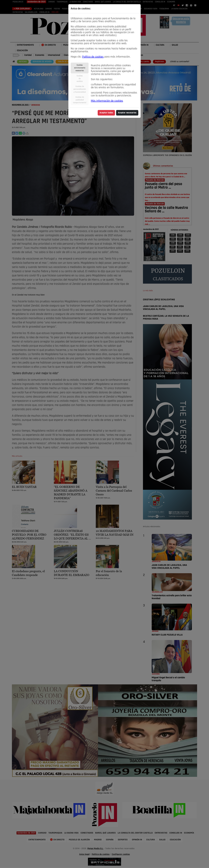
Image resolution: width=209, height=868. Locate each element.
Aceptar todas (106, 113)
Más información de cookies (107, 101)
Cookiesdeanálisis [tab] (80, 79)
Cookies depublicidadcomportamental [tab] (80, 100)
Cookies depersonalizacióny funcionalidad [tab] (80, 89)
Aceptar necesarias (127, 113)
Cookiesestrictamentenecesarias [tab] (80, 68)
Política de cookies (93, 57)
